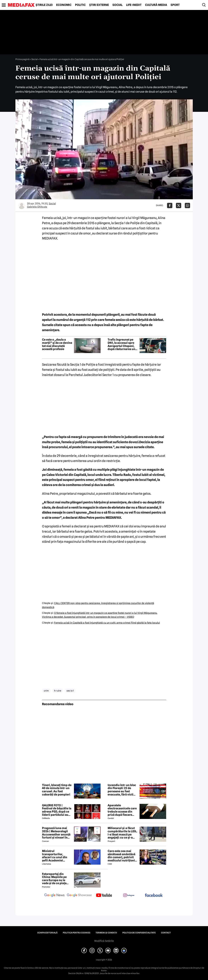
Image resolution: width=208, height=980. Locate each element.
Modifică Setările (104, 941)
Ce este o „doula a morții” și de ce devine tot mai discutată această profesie (57, 344)
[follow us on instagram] (129, 896)
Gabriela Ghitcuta (37, 207)
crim (46, 691)
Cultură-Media (156, 5)
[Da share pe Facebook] (170, 205)
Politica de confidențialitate (139, 933)
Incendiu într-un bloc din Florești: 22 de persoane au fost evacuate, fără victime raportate (123, 790)
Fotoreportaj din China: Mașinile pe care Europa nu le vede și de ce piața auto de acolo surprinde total (54, 879)
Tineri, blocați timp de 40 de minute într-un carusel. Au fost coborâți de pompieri (57, 790)
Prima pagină (22, 59)
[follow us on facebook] (154, 895)
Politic (80, 5)
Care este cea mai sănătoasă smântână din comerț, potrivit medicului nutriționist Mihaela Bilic (123, 856)
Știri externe (99, 5)
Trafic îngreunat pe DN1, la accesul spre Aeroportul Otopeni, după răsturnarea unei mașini (123, 344)
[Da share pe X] (179, 205)
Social (117, 5)
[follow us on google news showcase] (79, 896)
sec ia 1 (70, 691)
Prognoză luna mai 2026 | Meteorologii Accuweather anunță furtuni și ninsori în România (56, 833)
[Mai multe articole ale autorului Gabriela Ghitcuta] (22, 205)
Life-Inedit (134, 5)
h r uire (58, 691)
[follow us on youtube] (104, 896)
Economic (64, 5)
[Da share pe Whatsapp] (187, 205)
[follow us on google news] (54, 896)
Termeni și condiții (106, 933)
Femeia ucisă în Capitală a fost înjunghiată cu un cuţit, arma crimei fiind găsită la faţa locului (107, 623)
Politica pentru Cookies (77, 933)
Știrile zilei (44, 5)
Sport (175, 5)
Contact (166, 933)
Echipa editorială (47, 933)
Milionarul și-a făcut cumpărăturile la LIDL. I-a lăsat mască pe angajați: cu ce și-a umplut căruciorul (122, 833)
